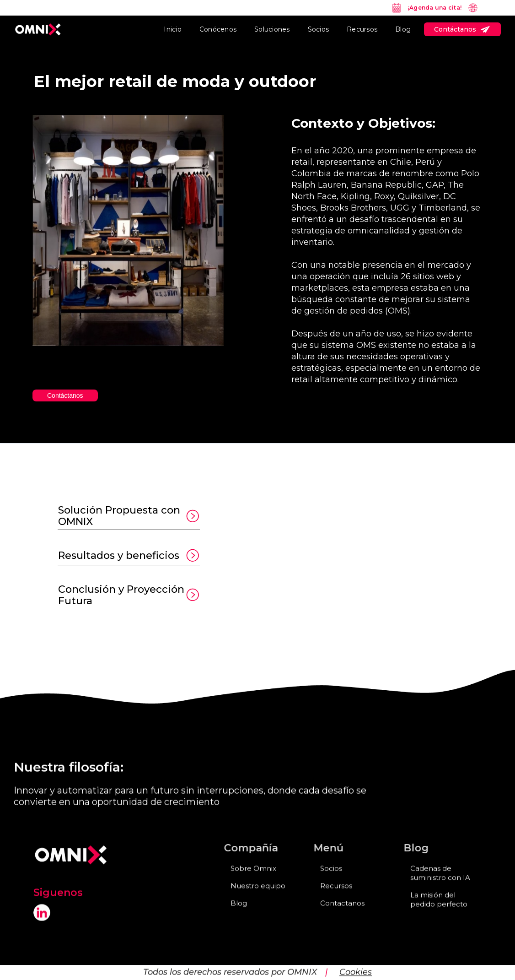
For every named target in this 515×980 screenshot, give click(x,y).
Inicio (173, 29)
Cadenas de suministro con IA (440, 882)
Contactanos (342, 912)
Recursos (362, 29)
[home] (38, 29)
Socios (319, 29)
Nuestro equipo (258, 895)
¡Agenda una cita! (435, 8)
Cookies (356, 963)
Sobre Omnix (253, 877)
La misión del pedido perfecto (439, 908)
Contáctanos (65, 395)
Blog (403, 29)
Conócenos (218, 29)
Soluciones (272, 29)
